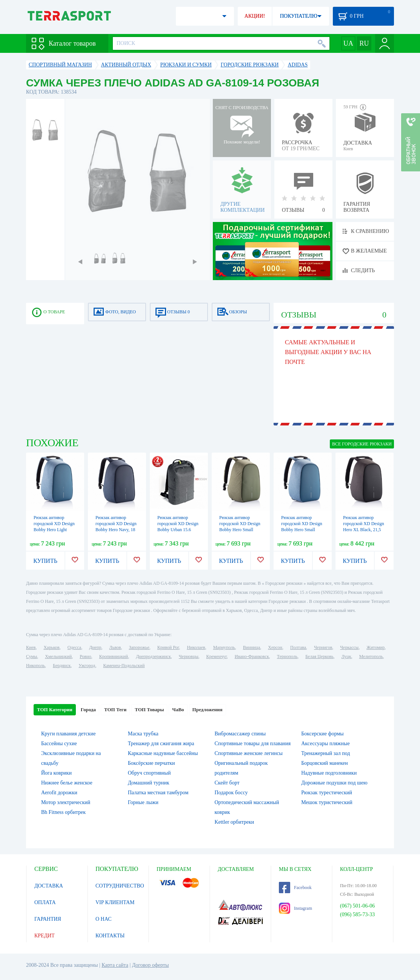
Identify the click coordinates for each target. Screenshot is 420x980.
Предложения (208, 710)
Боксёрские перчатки (152, 763)
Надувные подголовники (329, 773)
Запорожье (139, 647)
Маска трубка (143, 734)
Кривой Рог (168, 647)
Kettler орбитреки (235, 822)
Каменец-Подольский (124, 666)
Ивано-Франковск (252, 656)
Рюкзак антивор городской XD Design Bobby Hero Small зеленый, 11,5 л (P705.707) (240, 530)
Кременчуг (216, 656)
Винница (252, 647)
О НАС (103, 919)
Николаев (196, 647)
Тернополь (287, 656)
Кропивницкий (114, 656)
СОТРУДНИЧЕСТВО (120, 886)
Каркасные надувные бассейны (163, 753)
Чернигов (323, 647)
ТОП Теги (115, 710)
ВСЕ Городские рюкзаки (362, 444)
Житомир (375, 647)
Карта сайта (115, 965)
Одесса (74, 647)
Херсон (275, 647)
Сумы (32, 656)
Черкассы (349, 647)
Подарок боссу (231, 793)
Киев (31, 647)
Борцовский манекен (324, 763)
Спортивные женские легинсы (249, 753)
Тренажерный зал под (325, 753)
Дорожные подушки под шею (334, 783)
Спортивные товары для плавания (253, 743)
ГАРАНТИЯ (48, 919)
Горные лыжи (143, 802)
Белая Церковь (319, 656)
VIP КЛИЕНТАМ (115, 902)
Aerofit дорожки (59, 793)
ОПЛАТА (45, 902)
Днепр (95, 647)
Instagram (295, 908)
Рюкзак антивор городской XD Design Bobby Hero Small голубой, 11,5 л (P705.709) (302, 530)
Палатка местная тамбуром (158, 793)
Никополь (35, 666)
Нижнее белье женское (67, 783)
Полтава (298, 647)
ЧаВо (178, 710)
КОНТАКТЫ (110, 936)
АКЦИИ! (255, 16)
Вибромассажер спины (240, 734)
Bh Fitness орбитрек (63, 812)
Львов (115, 647)
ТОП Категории (55, 710)
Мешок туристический (327, 802)
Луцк (346, 656)
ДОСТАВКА (49, 886)
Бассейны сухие (59, 743)
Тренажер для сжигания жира (161, 743)
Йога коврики (56, 773)
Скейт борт (227, 783)
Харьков (51, 647)
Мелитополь (371, 656)
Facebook (295, 888)
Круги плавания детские (68, 734)
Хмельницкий (58, 656)
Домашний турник (149, 783)
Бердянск (62, 666)
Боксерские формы (322, 734)
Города (88, 710)
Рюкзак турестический (327, 793)
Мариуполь (224, 647)
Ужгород (87, 666)
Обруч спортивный (149, 773)
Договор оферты (151, 965)
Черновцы (189, 656)
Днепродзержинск (153, 656)
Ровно (85, 656)
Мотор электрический (66, 802)
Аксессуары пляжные (325, 743)
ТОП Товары (149, 710)
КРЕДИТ (45, 936)
